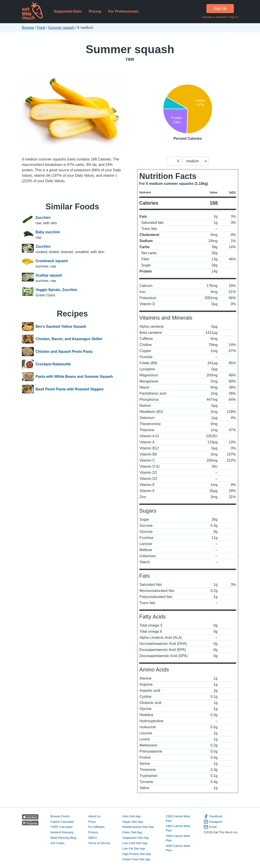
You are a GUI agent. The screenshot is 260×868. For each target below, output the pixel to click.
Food (41, 28)
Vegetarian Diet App (136, 838)
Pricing (95, 11)
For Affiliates (96, 827)
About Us (94, 816)
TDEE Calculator (62, 827)
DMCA (92, 838)
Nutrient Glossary (62, 832)
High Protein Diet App (137, 854)
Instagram (213, 822)
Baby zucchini (48, 232)
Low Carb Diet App (135, 843)
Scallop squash (49, 275)
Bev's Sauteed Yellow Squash (61, 327)
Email (210, 827)
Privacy (93, 832)
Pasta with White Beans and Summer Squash (74, 377)
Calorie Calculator (62, 822)
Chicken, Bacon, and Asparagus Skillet (69, 339)
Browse (28, 28)
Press (92, 822)
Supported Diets (68, 11)
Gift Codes (58, 843)
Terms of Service (99, 843)
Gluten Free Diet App (136, 859)
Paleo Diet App (132, 832)
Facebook (213, 816)
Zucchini (43, 218)
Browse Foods (60, 816)
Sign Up (220, 8)
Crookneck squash (52, 261)
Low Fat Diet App (134, 849)
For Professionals (123, 11)
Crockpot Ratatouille (53, 364)
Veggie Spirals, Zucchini (56, 290)
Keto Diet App (131, 816)
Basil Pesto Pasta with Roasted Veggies (70, 389)
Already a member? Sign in (220, 17)
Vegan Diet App (133, 822)
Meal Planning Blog (63, 838)
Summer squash (61, 28)
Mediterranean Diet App (138, 827)
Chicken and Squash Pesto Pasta (64, 352)
